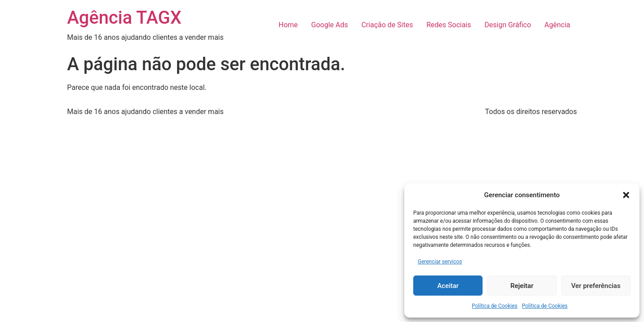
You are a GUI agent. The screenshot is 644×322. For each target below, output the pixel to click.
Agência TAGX (124, 18)
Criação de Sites (387, 25)
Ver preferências (596, 286)
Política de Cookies (495, 306)
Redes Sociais (449, 25)
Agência (557, 25)
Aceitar (448, 286)
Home (288, 25)
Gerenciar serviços (440, 262)
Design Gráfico (508, 25)
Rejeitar (522, 286)
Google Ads (330, 25)
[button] (626, 195)
